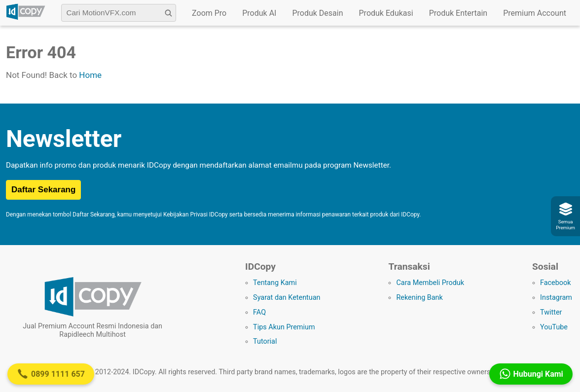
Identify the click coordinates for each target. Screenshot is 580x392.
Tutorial (265, 341)
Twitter (551, 312)
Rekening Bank (419, 298)
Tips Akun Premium (284, 327)
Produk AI (259, 13)
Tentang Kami (275, 283)
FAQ (259, 312)
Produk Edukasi (386, 13)
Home (90, 75)
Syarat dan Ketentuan (287, 298)
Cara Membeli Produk (430, 283)
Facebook (556, 283)
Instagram (556, 298)
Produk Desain (317, 13)
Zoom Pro (209, 13)
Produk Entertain (458, 13)
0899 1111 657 (51, 374)
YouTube (554, 327)
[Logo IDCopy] (26, 18)
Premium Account (535, 13)
